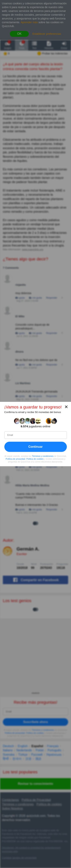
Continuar (36, 447)
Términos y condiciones (43, 456)
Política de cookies (35, 459)
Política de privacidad (15, 459)
